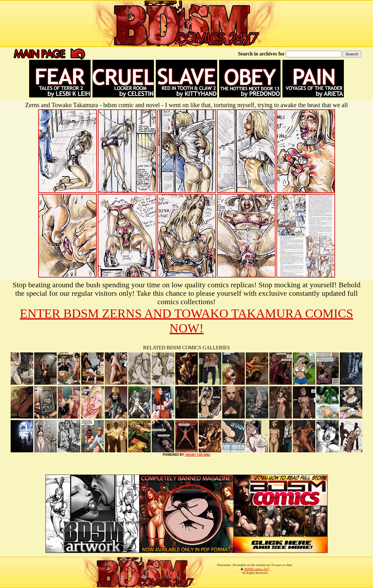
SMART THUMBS (198, 455)
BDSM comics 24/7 (257, 569)
